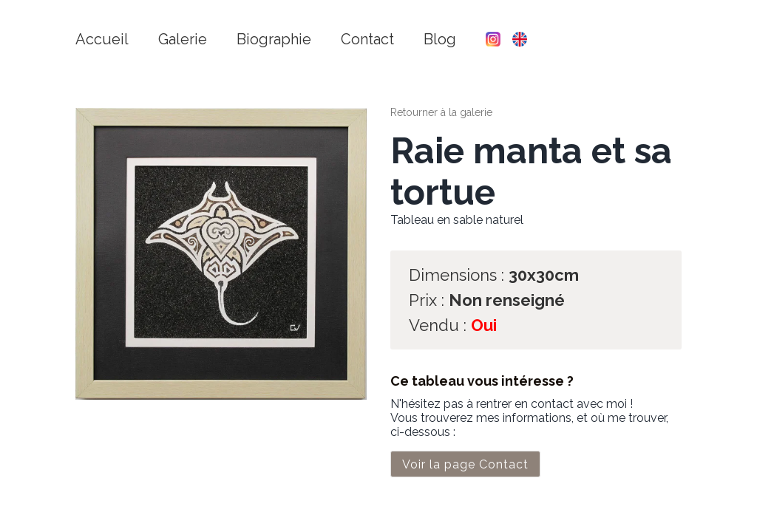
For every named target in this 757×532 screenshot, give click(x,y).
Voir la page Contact (465, 464)
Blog (440, 39)
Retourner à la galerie (441, 112)
